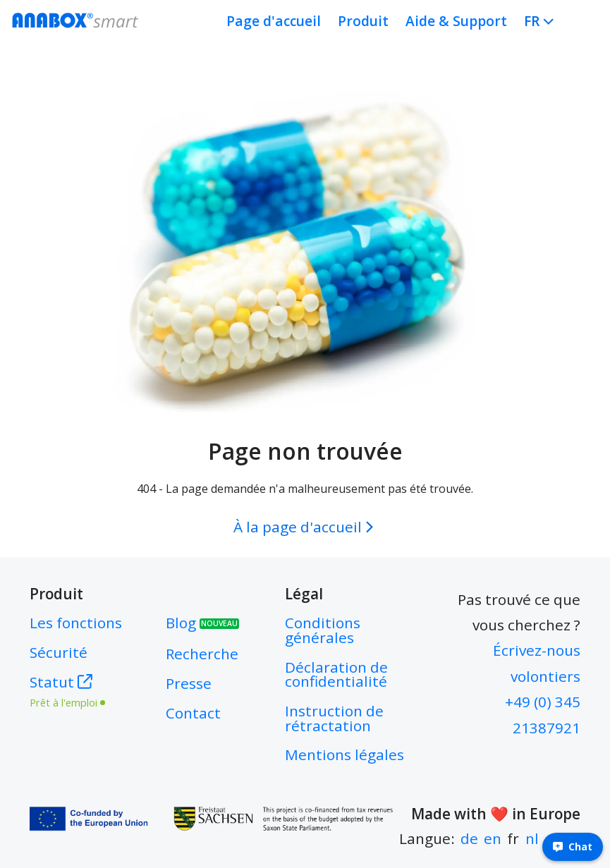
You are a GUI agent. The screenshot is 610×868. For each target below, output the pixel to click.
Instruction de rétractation (334, 718)
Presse (189, 683)
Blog (202, 623)
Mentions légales (344, 754)
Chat (573, 846)
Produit (363, 21)
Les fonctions (76, 623)
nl (532, 838)
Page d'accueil (274, 21)
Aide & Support (456, 21)
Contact (193, 713)
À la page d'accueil (306, 527)
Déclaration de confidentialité (336, 674)
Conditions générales (323, 630)
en (493, 838)
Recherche (202, 654)
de (469, 838)
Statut (76, 690)
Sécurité (59, 652)
